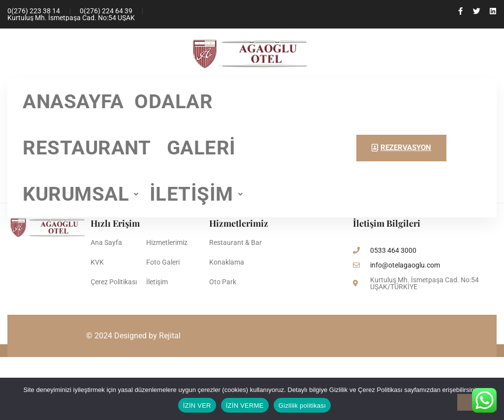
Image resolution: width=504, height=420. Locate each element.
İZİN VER (197, 405)
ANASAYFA (73, 102)
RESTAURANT (89, 148)
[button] (81, 194)
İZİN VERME (245, 405)
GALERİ (201, 148)
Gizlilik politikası (302, 405)
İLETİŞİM (196, 194)
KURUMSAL (81, 194)
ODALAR (173, 102)
